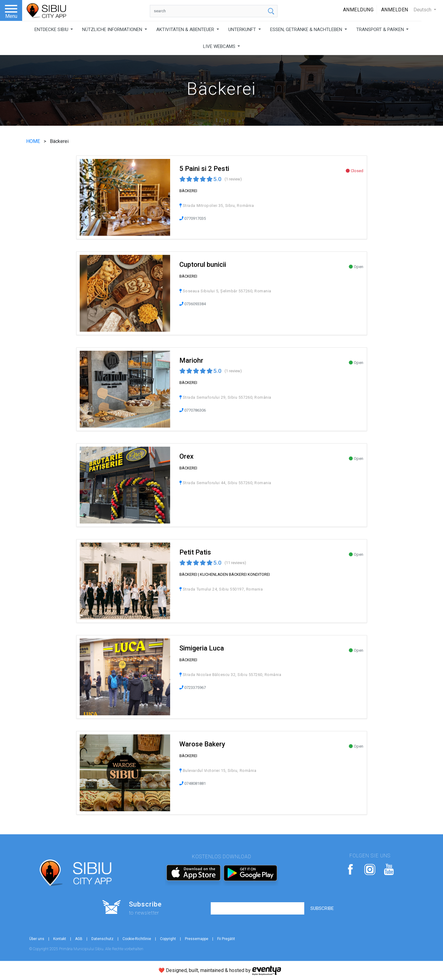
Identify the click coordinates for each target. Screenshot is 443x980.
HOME (34, 141)
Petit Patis (195, 552)
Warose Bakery (202, 744)
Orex (186, 456)
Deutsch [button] (423, 10)
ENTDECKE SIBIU (52, 30)
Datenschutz (102, 939)
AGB (79, 939)
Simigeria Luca (202, 648)
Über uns (37, 939)
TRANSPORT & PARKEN (381, 30)
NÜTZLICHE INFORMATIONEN (113, 30)
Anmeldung (358, 10)
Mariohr (191, 360)
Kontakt (60, 939)
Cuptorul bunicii (203, 265)
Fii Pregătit (226, 939)
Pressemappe (197, 939)
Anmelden (395, 10)
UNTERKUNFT (243, 30)
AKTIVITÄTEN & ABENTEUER (186, 30)
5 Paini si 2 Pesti (204, 169)
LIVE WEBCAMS (220, 46)
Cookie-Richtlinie (137, 939)
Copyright (168, 939)
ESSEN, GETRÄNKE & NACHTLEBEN (307, 30)
